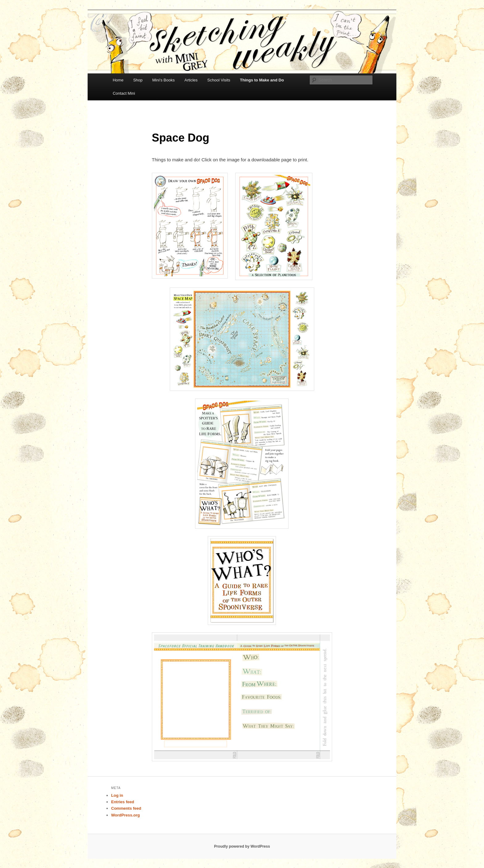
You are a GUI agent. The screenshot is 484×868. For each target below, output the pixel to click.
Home (118, 80)
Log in (117, 795)
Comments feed (126, 808)
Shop (138, 80)
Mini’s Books (163, 80)
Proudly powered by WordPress (242, 846)
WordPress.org (125, 815)
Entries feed (123, 802)
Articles (191, 80)
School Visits (219, 80)
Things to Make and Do (262, 80)
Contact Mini (124, 93)
